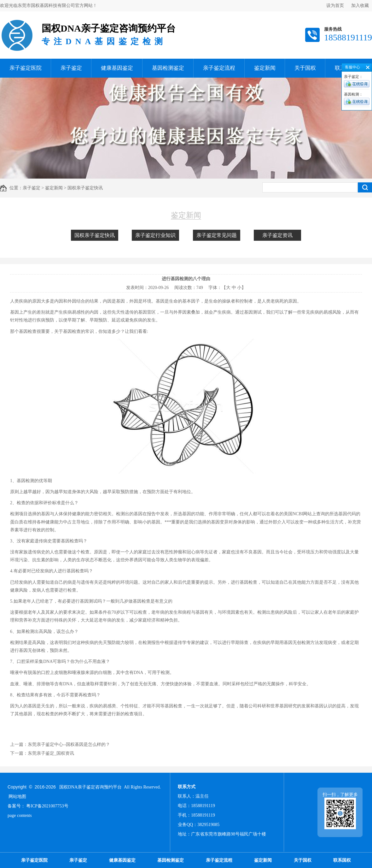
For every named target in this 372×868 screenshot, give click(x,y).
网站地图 (17, 797)
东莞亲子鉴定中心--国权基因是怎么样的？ (69, 744)
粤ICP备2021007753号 (47, 806)
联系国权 (342, 860)
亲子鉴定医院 (26, 68)
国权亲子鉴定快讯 (95, 235)
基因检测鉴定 (168, 68)
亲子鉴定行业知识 (155, 235)
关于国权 (305, 68)
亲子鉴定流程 (219, 68)
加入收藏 (360, 6)
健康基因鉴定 (117, 68)
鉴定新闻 (265, 68)
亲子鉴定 (71, 68)
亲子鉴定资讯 (277, 235)
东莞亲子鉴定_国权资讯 (51, 753)
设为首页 (335, 6)
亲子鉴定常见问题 (217, 235)
